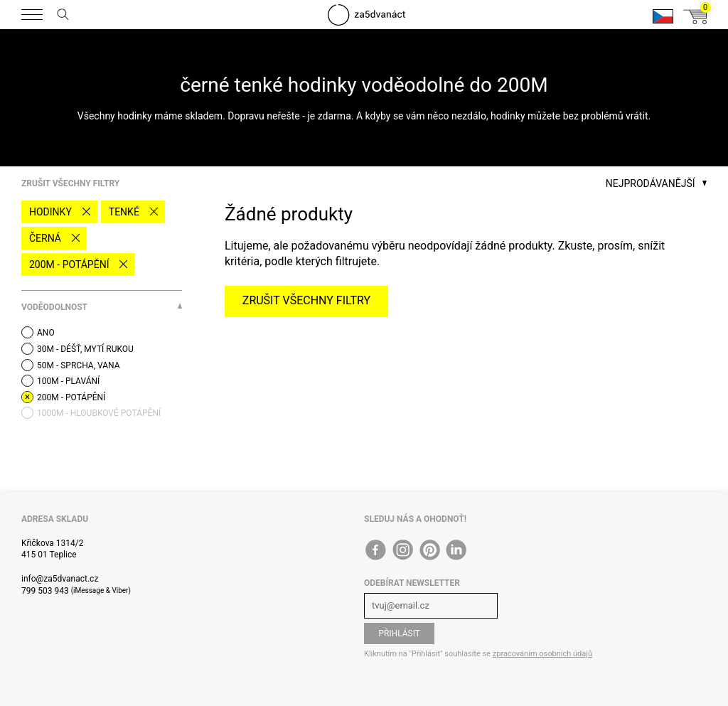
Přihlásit (399, 633)
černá (45, 238)
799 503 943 (45, 591)
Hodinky (50, 212)
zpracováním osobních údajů (542, 654)
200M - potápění (69, 264)
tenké (124, 212)
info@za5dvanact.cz (60, 579)
